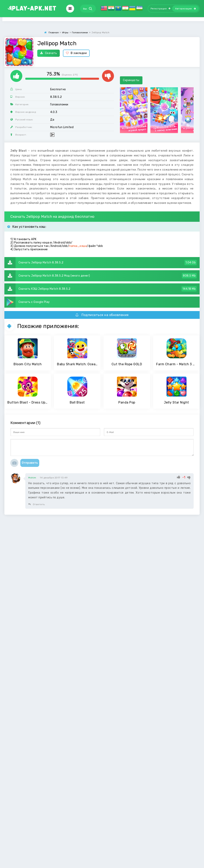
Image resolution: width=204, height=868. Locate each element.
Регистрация (161, 9)
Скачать (49, 53)
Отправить (30, 463)
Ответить (37, 504)
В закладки (76, 53)
